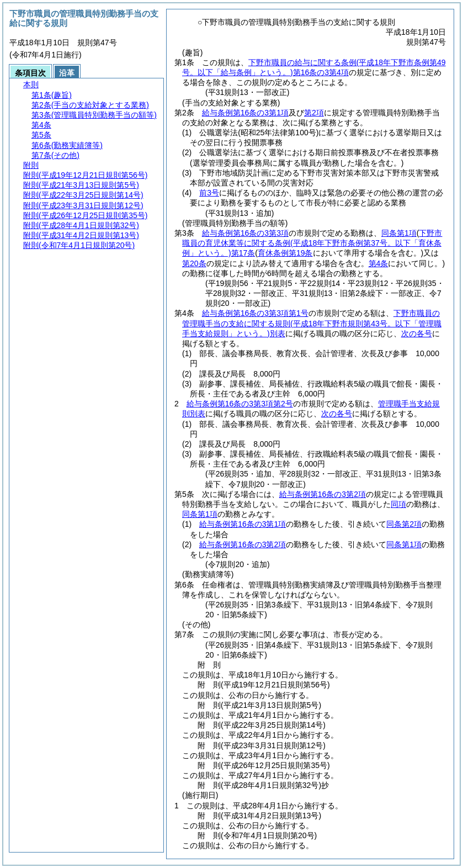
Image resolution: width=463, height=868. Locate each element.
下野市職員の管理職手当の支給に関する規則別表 (312, 323)
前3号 (209, 193)
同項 (398, 504)
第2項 (314, 113)
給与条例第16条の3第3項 (245, 233)
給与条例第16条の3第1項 (245, 113)
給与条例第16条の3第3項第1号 (255, 313)
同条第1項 (399, 233)
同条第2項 (404, 524)
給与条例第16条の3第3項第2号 (240, 404)
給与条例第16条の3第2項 (323, 494)
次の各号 (417, 334)
